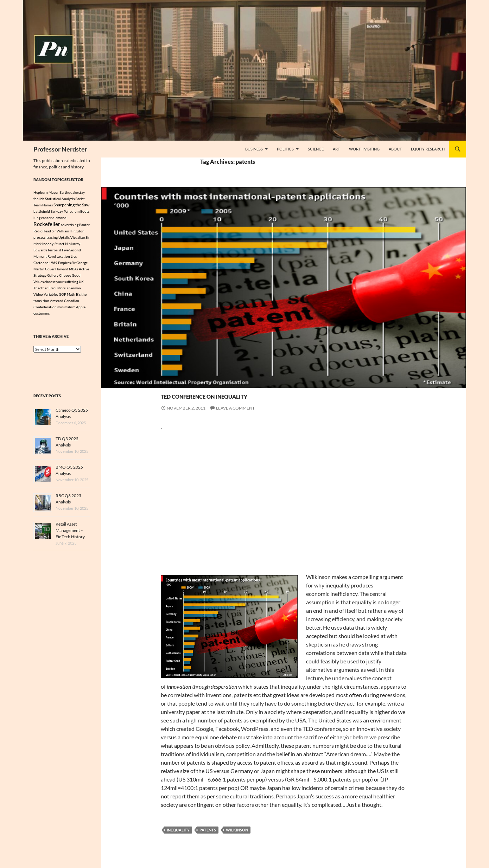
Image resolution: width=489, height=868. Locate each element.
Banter (84, 225)
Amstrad (57, 302)
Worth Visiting (364, 149)
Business (254, 149)
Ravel (52, 257)
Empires (64, 264)
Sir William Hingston (68, 232)
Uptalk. (64, 238)
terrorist (55, 251)
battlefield (42, 211)
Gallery (53, 276)
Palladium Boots (77, 211)
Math (71, 295)
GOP (62, 295)
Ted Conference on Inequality (257, 394)
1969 (53, 264)
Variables (51, 295)
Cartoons (41, 264)
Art (336, 149)
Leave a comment (235, 408)
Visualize (78, 238)
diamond (59, 218)
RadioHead (42, 232)
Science (316, 149)
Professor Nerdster (60, 149)
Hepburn (41, 192)
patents (208, 830)
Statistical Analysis (60, 199)
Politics (285, 149)
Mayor (54, 192)
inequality (178, 830)
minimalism (66, 308)
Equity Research (428, 149)
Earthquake (69, 192)
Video (38, 295)
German (75, 289)
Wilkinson (237, 830)
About (395, 149)
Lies (74, 257)
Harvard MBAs (67, 270)
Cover (50, 270)
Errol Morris (58, 289)
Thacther (41, 289)
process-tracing (46, 238)
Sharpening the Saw (71, 205)
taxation (63, 257)
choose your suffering (61, 283)
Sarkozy (57, 211)
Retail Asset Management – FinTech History (70, 531)
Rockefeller (47, 225)
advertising (70, 225)
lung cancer (43, 218)
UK (81, 283)
